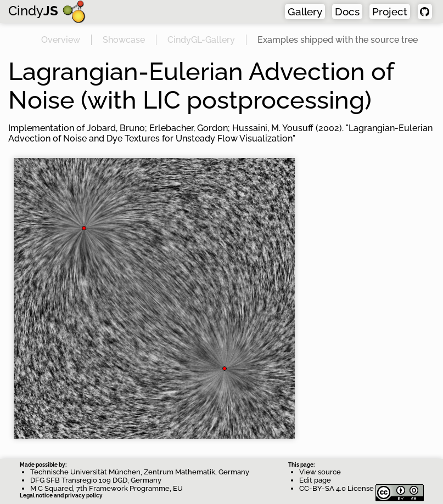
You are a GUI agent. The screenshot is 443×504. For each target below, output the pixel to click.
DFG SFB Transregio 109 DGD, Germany (96, 480)
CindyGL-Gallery (201, 40)
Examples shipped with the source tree (338, 40)
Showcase (124, 40)
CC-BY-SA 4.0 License (361, 488)
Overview (61, 40)
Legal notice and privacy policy (61, 495)
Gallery (305, 12)
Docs (347, 12)
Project (390, 12)
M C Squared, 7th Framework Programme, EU (106, 488)
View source (320, 472)
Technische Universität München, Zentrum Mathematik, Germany (140, 472)
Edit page (315, 480)
